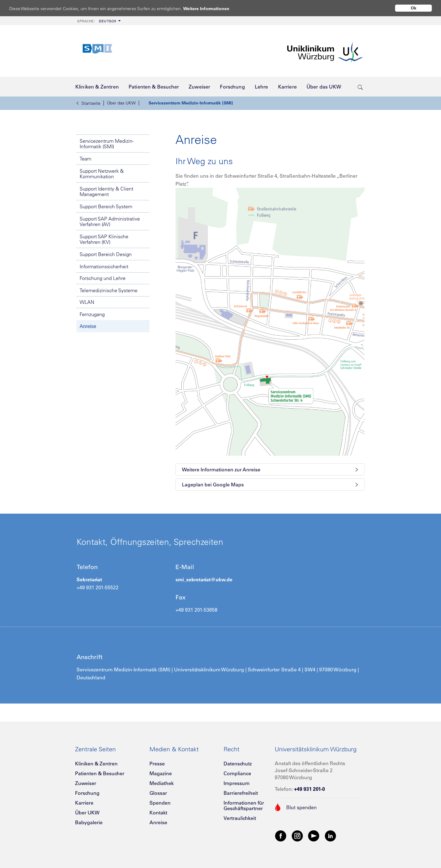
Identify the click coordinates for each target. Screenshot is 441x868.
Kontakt (158, 813)
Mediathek (162, 783)
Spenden (160, 803)
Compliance (237, 773)
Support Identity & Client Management (106, 191)
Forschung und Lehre (103, 278)
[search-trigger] (360, 87)
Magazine (161, 773)
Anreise (88, 326)
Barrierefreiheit (241, 793)
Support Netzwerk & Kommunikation (102, 174)
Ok (414, 8)
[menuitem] (98, 21)
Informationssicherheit (104, 266)
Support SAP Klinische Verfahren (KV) (104, 239)
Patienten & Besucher (100, 773)
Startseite (89, 103)
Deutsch (97, 21)
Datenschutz (238, 764)
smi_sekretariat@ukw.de (204, 579)
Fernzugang (92, 314)
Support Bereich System (106, 206)
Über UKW (87, 813)
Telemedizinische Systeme (109, 290)
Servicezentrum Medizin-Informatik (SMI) (191, 103)
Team (85, 159)
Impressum (237, 783)
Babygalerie (89, 822)
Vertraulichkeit (240, 818)
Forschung (87, 793)
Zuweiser (86, 783)
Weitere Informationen (212, 8)
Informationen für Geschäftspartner (244, 806)
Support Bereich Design (106, 254)
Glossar (158, 793)
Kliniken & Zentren (96, 764)
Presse (157, 764)
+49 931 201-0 (309, 789)
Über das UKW (121, 103)
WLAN (87, 302)
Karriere (84, 803)
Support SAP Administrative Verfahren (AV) (110, 221)
